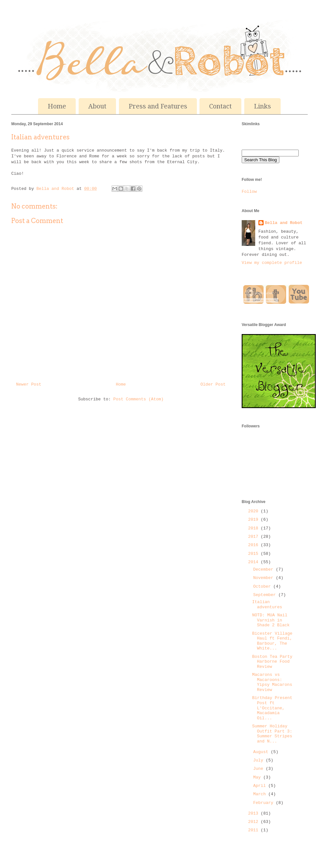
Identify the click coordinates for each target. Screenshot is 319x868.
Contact (220, 106)
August (262, 752)
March (261, 794)
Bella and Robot (57, 189)
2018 (254, 528)
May (258, 777)
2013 (254, 813)
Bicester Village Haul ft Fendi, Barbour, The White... (272, 641)
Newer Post (29, 384)
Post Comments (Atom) (139, 399)
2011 (254, 830)
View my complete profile (272, 263)
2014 (254, 562)
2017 (254, 537)
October (263, 587)
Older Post (213, 384)
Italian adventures (267, 605)
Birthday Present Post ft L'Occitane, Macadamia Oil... (272, 708)
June (260, 769)
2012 (254, 822)
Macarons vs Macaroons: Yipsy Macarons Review (272, 682)
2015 (254, 554)
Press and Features (158, 106)
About (97, 106)
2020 (254, 511)
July (260, 760)
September (266, 595)
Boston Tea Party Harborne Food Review (272, 662)
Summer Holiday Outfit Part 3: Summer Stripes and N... (272, 734)
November (265, 578)
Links (262, 106)
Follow (249, 192)
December (265, 569)
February (265, 803)
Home (57, 106)
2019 (254, 520)
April (261, 786)
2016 (254, 545)
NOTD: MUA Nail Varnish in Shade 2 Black (271, 620)
